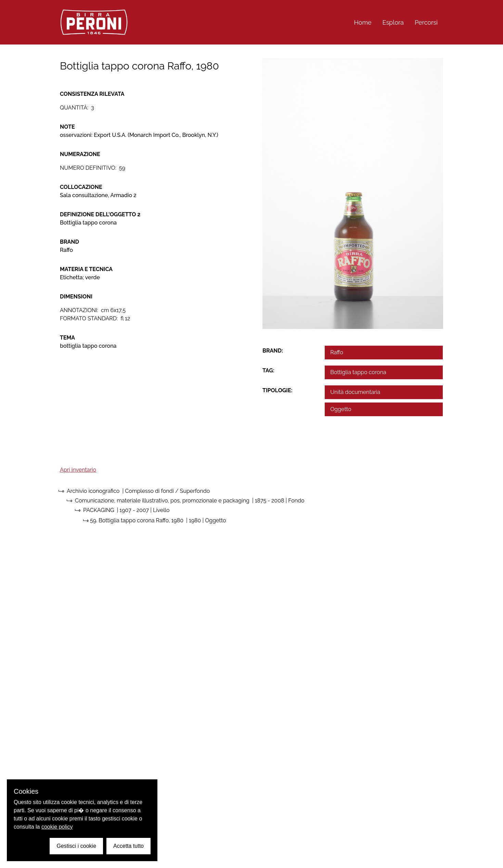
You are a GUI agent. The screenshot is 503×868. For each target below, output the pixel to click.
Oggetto (341, 409)
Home (363, 22)
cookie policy (57, 827)
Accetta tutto (128, 846)
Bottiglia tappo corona (358, 372)
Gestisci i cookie (76, 846)
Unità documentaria (355, 392)
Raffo (337, 352)
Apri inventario (78, 470)
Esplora (393, 22)
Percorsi (426, 22)
